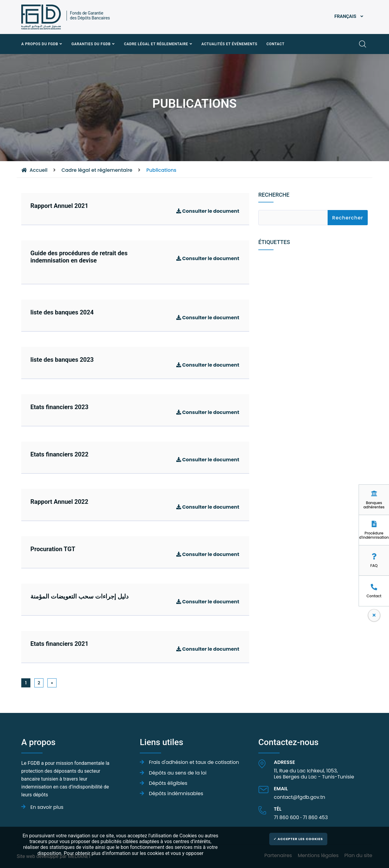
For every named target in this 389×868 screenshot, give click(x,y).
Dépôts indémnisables (176, 793)
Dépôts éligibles (168, 783)
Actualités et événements (229, 44)
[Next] (52, 683)
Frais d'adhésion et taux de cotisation (194, 762)
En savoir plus (48, 807)
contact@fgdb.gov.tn (299, 797)
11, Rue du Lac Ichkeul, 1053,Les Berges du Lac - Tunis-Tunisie (314, 774)
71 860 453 (315, 817)
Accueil (34, 170)
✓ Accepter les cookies (298, 839)
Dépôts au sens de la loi (178, 773)
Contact (275, 44)
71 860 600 (286, 817)
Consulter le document (208, 211)
